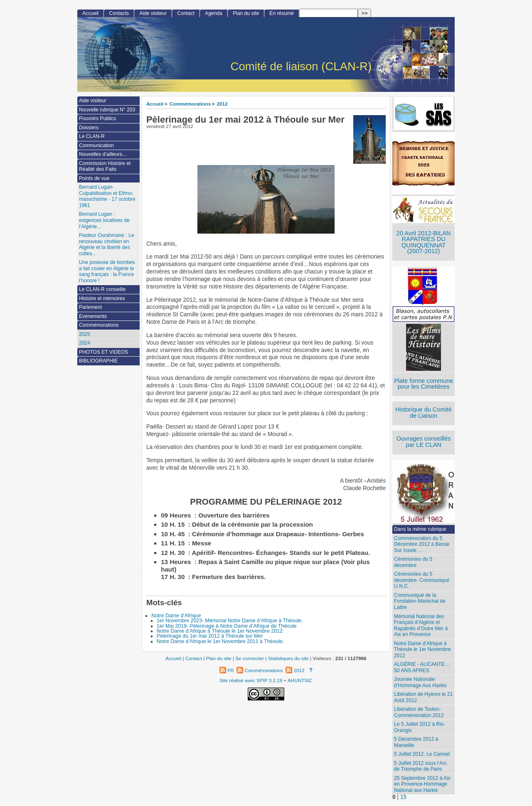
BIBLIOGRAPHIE (98, 361)
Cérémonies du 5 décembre (413, 562)
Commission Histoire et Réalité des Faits (105, 166)
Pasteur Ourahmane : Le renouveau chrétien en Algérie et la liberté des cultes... (106, 244)
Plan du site (246, 13)
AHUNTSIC (300, 680)
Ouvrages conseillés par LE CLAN (424, 442)
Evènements (93, 316)
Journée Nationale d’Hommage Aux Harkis (420, 682)
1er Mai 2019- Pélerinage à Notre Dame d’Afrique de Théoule (227, 626)
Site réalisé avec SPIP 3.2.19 (251, 680)
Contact (186, 13)
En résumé (281, 13)
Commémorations (190, 104)
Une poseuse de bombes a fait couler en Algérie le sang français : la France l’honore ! (107, 271)
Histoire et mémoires (102, 298)
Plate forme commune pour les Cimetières (424, 384)
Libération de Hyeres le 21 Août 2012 (423, 697)
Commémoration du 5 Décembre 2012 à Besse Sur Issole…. (422, 544)
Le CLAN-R (92, 136)
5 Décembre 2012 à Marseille (416, 742)
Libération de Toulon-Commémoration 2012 (419, 712)
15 (403, 797)
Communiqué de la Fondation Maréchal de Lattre (420, 601)
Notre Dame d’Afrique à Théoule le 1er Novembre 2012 (220, 631)
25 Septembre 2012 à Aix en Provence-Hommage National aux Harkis (422, 784)
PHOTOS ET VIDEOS (104, 352)
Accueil (155, 104)
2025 (85, 334)
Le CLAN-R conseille (102, 289)
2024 (85, 343)
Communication (96, 145)
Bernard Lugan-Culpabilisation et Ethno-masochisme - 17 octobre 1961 (107, 196)
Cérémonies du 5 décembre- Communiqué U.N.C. (422, 580)
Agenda (214, 13)
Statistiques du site (288, 658)
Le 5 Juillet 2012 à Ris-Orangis (420, 727)
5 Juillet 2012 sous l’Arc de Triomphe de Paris (420, 766)
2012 (222, 104)
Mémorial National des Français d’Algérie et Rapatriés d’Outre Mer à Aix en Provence (421, 626)
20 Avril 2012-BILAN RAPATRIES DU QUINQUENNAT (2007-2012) (424, 242)
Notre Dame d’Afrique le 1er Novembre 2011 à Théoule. (220, 641)
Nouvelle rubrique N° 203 (107, 110)
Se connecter (250, 658)
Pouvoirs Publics (97, 118)
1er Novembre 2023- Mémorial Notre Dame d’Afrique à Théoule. (230, 621)
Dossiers (89, 128)
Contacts (119, 13)
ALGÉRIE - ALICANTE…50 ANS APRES (422, 667)
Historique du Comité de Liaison (424, 413)
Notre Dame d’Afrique (176, 616)
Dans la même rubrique (420, 529)
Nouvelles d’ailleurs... (103, 154)
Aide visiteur (153, 13)
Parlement (90, 307)
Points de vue (94, 178)
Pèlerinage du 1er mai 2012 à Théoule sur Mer (210, 636)
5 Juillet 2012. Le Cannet (422, 754)
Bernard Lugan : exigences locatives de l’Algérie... (104, 220)
